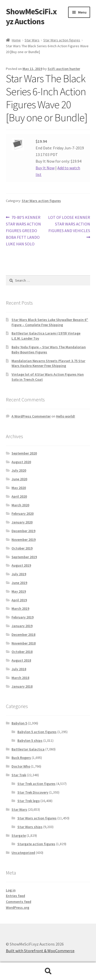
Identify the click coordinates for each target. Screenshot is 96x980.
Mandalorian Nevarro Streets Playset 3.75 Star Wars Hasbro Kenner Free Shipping (48, 363)
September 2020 (24, 453)
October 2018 (22, 652)
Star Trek (19, 775)
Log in (11, 890)
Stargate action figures (36, 844)
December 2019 (23, 531)
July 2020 (19, 470)
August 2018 (21, 660)
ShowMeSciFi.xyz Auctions (31, 16)
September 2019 (24, 557)
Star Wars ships (30, 827)
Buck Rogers (21, 758)
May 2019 (19, 591)
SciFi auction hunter (64, 69)
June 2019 (19, 583)
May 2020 (19, 488)
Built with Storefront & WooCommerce (40, 951)
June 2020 (19, 479)
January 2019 (22, 626)
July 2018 (19, 669)
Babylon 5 (19, 723)
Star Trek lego (29, 801)
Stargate (19, 835)
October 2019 (22, 548)
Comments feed (19, 902)
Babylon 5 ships (30, 740)
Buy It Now (45, 168)
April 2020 (19, 496)
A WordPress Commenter (31, 416)
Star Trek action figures (36, 784)
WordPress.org (18, 907)
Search (48, 971)
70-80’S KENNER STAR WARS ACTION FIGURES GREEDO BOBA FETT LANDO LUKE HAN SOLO (23, 230)
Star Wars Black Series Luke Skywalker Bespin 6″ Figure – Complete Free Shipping (50, 322)
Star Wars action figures (62, 40)
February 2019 (23, 617)
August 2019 (21, 565)
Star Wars (32, 40)
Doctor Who (21, 766)
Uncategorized (23, 853)
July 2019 (19, 574)
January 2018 (22, 686)
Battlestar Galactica (28, 749)
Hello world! (66, 416)
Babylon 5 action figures (37, 732)
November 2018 (24, 643)
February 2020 (23, 513)
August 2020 (21, 462)
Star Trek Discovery (33, 792)
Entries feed (15, 896)
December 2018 (23, 635)
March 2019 (20, 608)
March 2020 (20, 505)
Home (16, 40)
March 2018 (20, 678)
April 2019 (19, 600)
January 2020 (22, 522)
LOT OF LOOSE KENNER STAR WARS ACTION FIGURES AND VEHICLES (69, 224)
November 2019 (24, 540)
